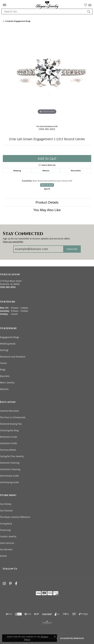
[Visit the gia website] (28, 614)
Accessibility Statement (72, 638)
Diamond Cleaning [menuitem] (10, 463)
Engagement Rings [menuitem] (9, 337)
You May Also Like (47, 210)
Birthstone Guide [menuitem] (9, 437)
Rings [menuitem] (3, 370)
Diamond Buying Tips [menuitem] (11, 424)
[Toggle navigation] (5, 5)
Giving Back (6, 524)
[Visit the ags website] (47, 622)
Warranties (76, 171)
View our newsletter (13, 242)
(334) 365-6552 (47, 129)
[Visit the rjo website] (74, 614)
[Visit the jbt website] (37, 614)
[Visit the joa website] (57, 614)
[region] (47, 75)
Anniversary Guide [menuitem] (9, 476)
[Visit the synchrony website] (84, 614)
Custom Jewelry (8, 536)
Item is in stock (47, 185)
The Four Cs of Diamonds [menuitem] (13, 417)
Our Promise (6, 511)
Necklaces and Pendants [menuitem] (13, 357)
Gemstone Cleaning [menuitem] (10, 469)
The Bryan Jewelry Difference (15, 517)
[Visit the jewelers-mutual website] (47, 614)
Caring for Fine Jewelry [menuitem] (12, 456)
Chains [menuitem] (4, 363)
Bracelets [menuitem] (5, 376)
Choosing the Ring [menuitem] (9, 430)
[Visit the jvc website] (66, 614)
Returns (46, 171)
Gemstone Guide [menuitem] (9, 443)
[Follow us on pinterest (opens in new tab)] (10, 584)
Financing (5, 530)
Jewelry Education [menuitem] (9, 411)
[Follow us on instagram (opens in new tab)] (4, 584)
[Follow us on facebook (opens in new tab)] (16, 584)
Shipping (17, 171)
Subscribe (72, 249)
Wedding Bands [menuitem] (8, 344)
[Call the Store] (8, 287)
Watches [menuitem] (4, 389)
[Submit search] (89, 11)
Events (3, 556)
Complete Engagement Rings (18, 21)
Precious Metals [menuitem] (8, 450)
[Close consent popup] (55, 637)
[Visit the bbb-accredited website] (18, 614)
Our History (6, 504)
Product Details (47, 202)
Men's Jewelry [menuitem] (7, 383)
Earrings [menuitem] (4, 350)
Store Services (7, 543)
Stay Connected (23, 234)
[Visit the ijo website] (9, 614)
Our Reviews (6, 549)
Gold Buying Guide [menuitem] (9, 482)
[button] (86, 5)
